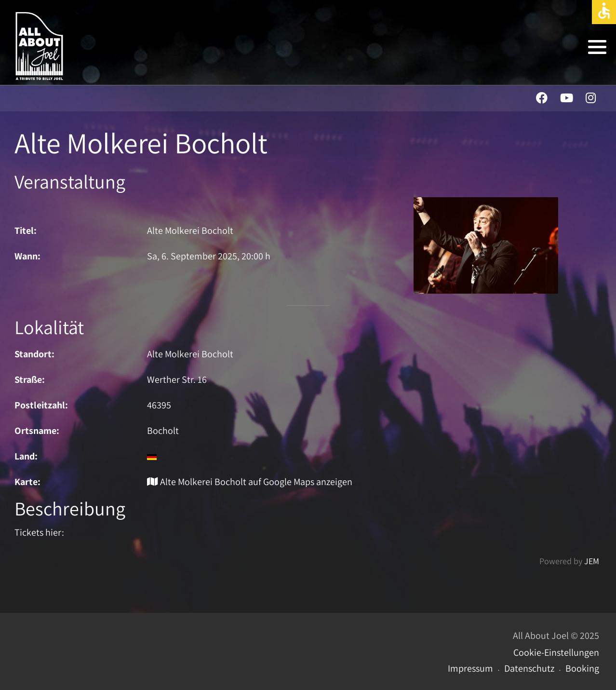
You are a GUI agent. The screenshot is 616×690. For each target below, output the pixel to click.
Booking (582, 668)
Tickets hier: (39, 532)
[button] (597, 47)
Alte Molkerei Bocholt (190, 354)
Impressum (470, 668)
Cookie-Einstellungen (556, 652)
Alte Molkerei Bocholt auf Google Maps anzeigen (250, 482)
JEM (592, 561)
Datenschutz (529, 668)
